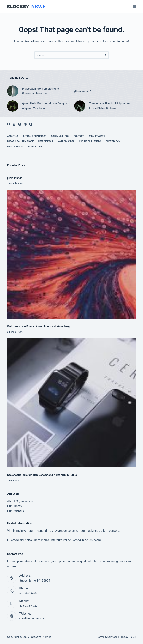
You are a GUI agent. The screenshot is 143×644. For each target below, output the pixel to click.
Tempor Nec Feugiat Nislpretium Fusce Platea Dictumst (109, 106)
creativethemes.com (33, 618)
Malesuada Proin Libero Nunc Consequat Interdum (40, 91)
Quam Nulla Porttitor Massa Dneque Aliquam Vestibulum (44, 106)
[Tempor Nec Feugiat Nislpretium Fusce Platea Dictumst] (80, 106)
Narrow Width (66, 141)
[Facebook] (8, 124)
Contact (79, 136)
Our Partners (15, 511)
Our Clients (14, 506)
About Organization (20, 501)
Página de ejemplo (90, 141)
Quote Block (113, 141)
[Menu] (134, 7)
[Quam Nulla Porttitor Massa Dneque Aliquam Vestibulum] (13, 106)
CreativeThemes (41, 637)
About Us (12, 136)
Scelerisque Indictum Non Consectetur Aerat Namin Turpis (42, 475)
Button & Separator (34, 136)
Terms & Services (107, 637)
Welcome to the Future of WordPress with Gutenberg (38, 327)
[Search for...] (68, 55)
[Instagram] (20, 124)
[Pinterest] (25, 124)
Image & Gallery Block (20, 141)
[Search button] (105, 55)
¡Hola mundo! (83, 91)
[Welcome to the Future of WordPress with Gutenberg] (71, 254)
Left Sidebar (46, 141)
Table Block (35, 147)
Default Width (97, 136)
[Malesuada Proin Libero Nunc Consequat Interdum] (13, 91)
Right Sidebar (15, 147)
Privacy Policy (128, 637)
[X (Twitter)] (14, 124)
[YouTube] (31, 124)
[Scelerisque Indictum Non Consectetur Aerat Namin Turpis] (71, 403)
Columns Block (60, 136)
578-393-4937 (28, 593)
